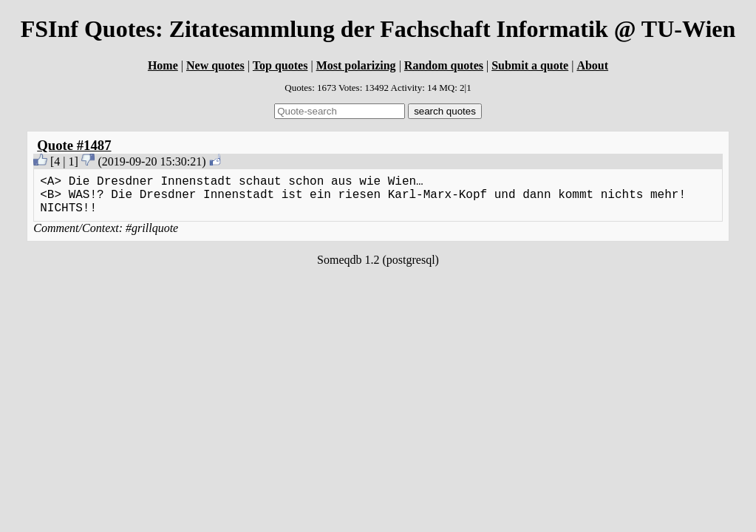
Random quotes (444, 65)
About (592, 65)
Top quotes (280, 65)
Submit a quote (530, 65)
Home (163, 65)
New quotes (215, 65)
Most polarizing (356, 65)
